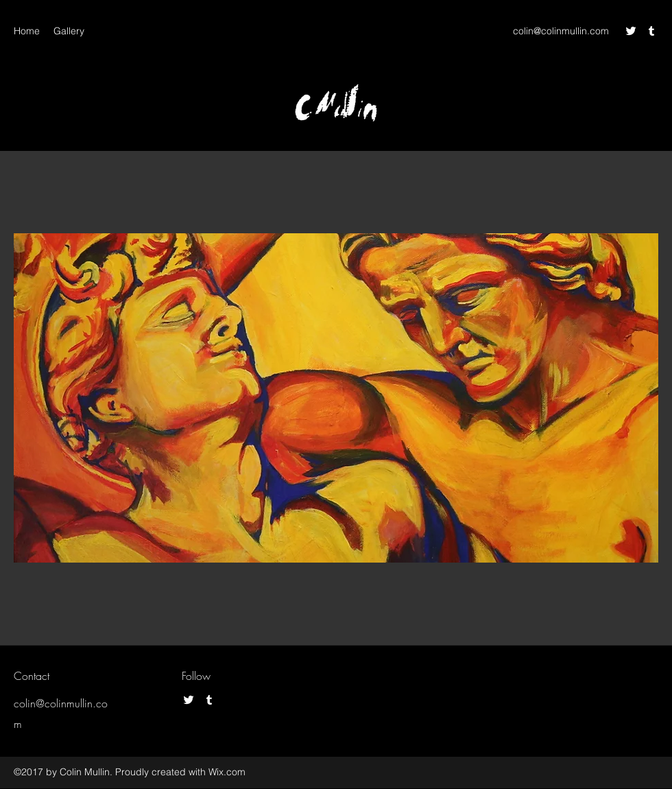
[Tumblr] (651, 31)
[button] (336, 398)
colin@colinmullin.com (561, 31)
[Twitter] (631, 31)
